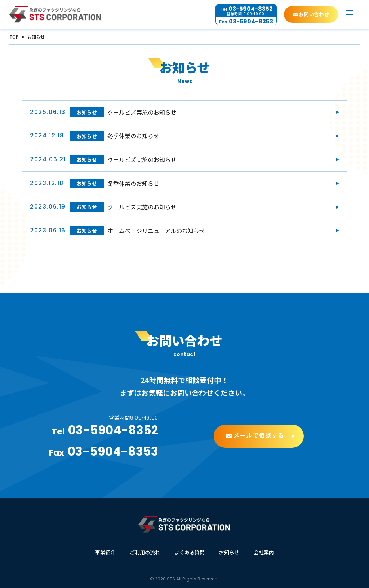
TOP (14, 37)
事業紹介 (105, 552)
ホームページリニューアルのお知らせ (156, 231)
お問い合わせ (314, 14)
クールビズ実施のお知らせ (142, 112)
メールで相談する (259, 438)
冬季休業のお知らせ (133, 136)
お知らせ (87, 112)
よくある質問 (190, 552)
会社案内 (264, 552)
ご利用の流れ (145, 552)
